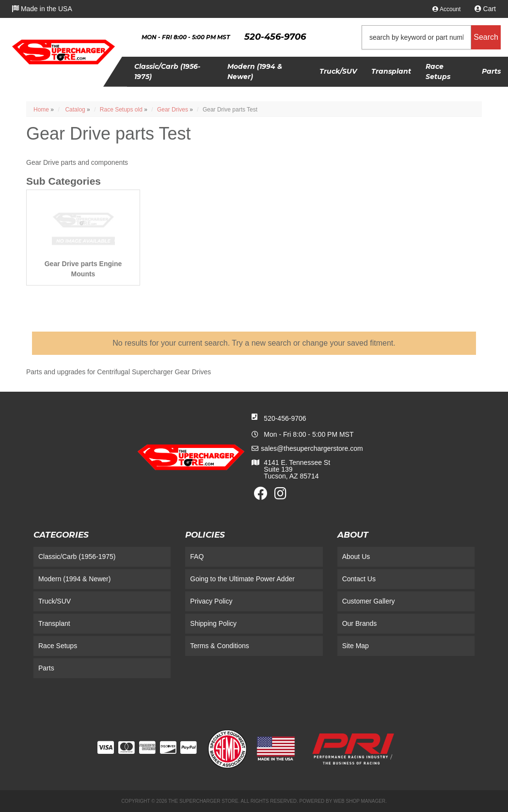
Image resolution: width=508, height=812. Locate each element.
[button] (431, 37)
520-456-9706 (285, 418)
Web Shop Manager (359, 801)
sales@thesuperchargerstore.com (312, 448)
